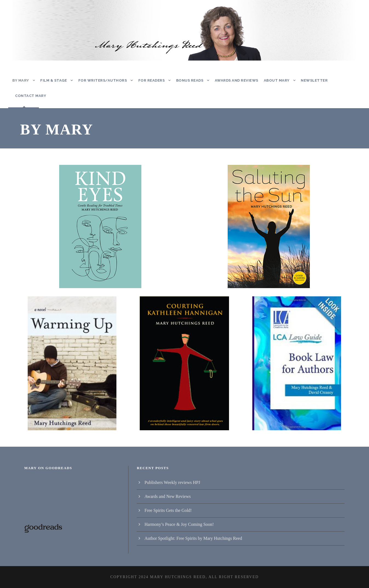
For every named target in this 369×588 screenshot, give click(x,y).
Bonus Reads (189, 80)
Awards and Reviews (236, 80)
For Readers (150, 80)
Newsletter (314, 80)
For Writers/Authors (102, 80)
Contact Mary (30, 96)
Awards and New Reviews (168, 496)
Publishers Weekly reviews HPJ (172, 482)
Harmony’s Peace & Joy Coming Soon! (179, 524)
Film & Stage (54, 80)
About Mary (277, 80)
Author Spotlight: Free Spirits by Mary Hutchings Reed (193, 538)
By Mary (21, 80)
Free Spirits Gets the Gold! (168, 510)
